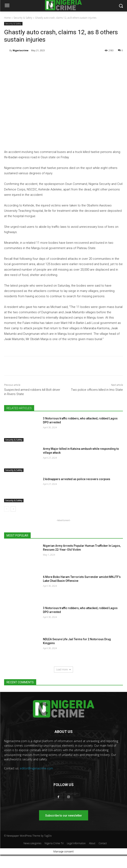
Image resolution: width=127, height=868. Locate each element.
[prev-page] (7, 509)
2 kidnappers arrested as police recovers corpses (77, 479)
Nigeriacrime (21, 50)
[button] (121, 6)
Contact (103, 843)
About (92, 843)
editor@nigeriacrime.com (36, 768)
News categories (32, 843)
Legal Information (76, 843)
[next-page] (13, 509)
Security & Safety (23, 18)
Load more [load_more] (63, 669)
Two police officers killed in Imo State (97, 390)
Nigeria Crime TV (54, 843)
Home (7, 18)
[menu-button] (7, 6)
